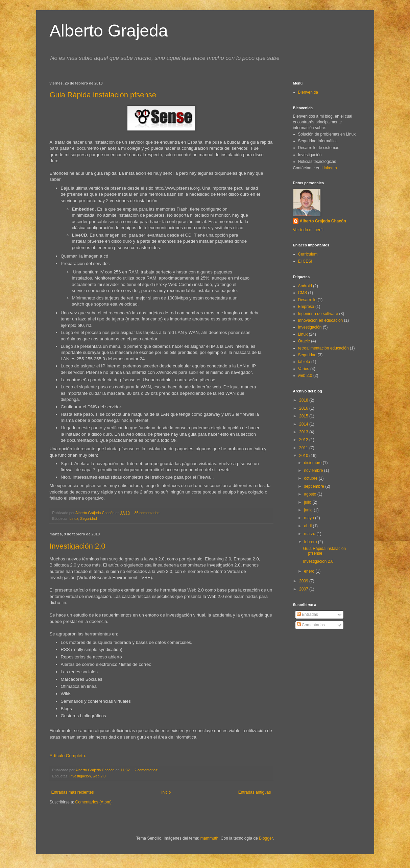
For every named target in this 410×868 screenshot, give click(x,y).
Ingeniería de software (318, 314)
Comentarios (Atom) (93, 802)
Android (305, 286)
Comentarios (311, 625)
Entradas (307, 614)
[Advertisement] (323, 667)
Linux (74, 519)
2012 (304, 440)
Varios (304, 369)
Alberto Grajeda (109, 31)
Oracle (304, 341)
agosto (310, 494)
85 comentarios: (148, 513)
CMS (303, 293)
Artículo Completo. (68, 756)
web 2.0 (99, 776)
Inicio (166, 792)
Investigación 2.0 (78, 546)
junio (309, 510)
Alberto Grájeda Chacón (323, 221)
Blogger (266, 838)
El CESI (305, 261)
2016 (304, 408)
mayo (309, 518)
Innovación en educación (321, 320)
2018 (304, 400)
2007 (304, 589)
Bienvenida (308, 92)
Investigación (80, 776)
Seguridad (88, 519)
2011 (304, 448)
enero (310, 571)
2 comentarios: (147, 770)
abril (308, 526)
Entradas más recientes (73, 792)
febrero (311, 542)
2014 (304, 424)
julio (308, 502)
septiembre (315, 486)
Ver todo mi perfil (308, 230)
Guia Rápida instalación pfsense (103, 95)
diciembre (313, 463)
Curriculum (308, 254)
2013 (304, 432)
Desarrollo (307, 300)
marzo (310, 534)
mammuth (209, 838)
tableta (304, 362)
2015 (304, 416)
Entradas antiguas (255, 792)
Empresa (306, 307)
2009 (304, 581)
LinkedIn (329, 168)
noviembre (314, 471)
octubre (311, 478)
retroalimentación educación (323, 348)
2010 (304, 456)
